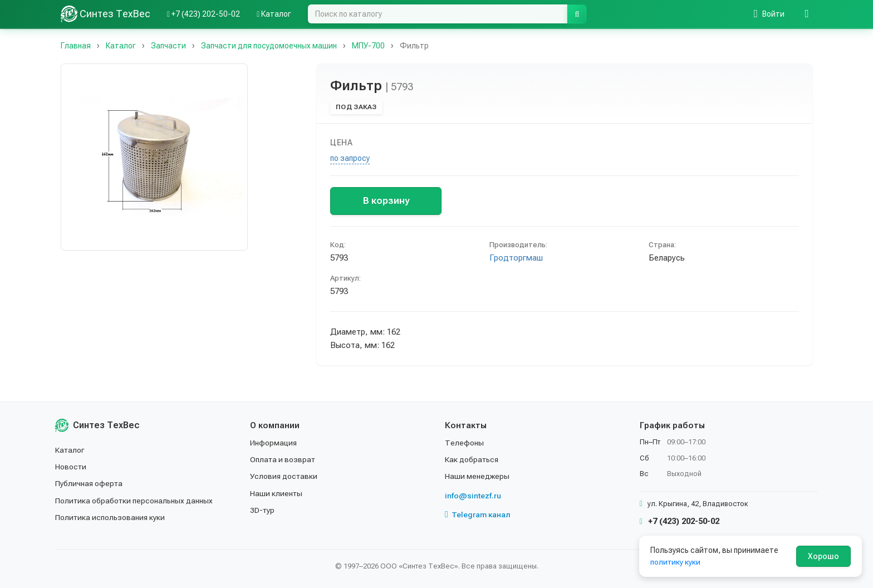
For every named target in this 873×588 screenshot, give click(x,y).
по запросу (350, 158)
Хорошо (823, 556)
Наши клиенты (276, 493)
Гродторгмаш (516, 258)
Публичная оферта (89, 483)
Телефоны (464, 443)
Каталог (70, 450)
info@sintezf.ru (473, 496)
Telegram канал (478, 514)
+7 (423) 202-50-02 (680, 521)
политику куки (676, 562)
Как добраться (472, 459)
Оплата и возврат (283, 459)
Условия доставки (284, 476)
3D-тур (263, 510)
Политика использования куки (111, 517)
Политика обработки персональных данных (134, 501)
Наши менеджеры (477, 476)
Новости (71, 467)
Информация (274, 443)
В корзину (386, 200)
